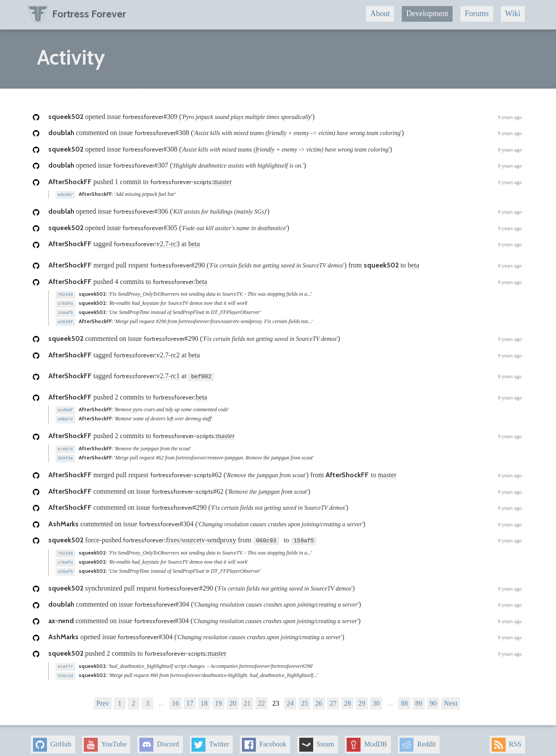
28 (347, 697)
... (162, 697)
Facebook (264, 739)
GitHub (52, 739)
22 (261, 697)
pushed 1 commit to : (285, 182)
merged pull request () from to (285, 265)
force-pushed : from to (285, 537)
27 (333, 697)
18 (204, 697)
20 (233, 697)
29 (362, 697)
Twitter (210, 739)
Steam (317, 739)
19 (218, 697)
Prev (103, 697)
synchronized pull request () (285, 584)
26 (319, 697)
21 (247, 697)
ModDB (367, 739)
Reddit (418, 739)
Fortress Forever (77, 14)
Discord (159, 739)
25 (304, 697)
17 (190, 697)
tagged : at (285, 244)
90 (433, 697)
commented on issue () (285, 133)
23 (276, 697)
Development (427, 13)
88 (404, 697)
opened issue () (285, 117)
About (380, 13)
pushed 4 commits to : (285, 282)
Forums (477, 13)
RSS (506, 739)
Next (451, 697)
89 (419, 697)
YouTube (105, 739)
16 (175, 697)
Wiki (513, 13)
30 (376, 697)
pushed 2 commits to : (285, 396)
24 (290, 697)
